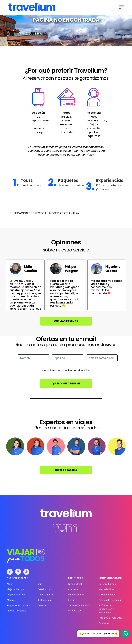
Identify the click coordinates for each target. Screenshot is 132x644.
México (11, 600)
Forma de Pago (107, 595)
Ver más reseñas (66, 321)
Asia (40, 584)
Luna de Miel (75, 584)
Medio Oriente (45, 595)
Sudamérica (44, 600)
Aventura (73, 589)
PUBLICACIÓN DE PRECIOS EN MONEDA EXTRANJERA (44, 213)
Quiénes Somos (107, 584)
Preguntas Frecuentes (111, 618)
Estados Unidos (46, 589)
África (10, 584)
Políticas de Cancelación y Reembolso (106, 609)
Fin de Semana (76, 595)
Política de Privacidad (110, 600)
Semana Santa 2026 (79, 605)
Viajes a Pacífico (16, 595)
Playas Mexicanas (17, 611)
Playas (72, 600)
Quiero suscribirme (66, 383)
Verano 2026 (75, 611)
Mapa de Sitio (106, 589)
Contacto (104, 623)
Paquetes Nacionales (18, 605)
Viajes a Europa (15, 589)
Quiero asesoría (66, 470)
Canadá (42, 605)
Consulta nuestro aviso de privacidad (66, 370)
